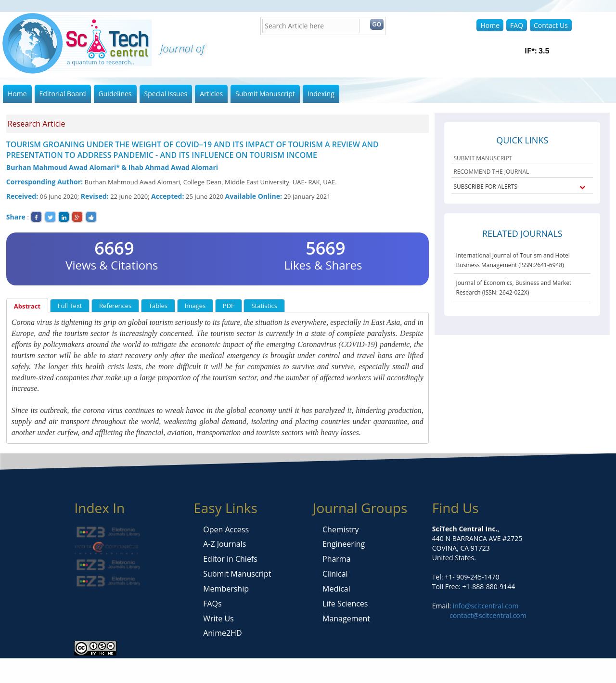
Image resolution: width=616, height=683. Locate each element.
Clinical (335, 574)
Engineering (344, 544)
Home (490, 25)
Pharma (337, 559)
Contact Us (551, 25)
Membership (226, 589)
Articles (211, 94)
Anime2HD (222, 633)
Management (346, 619)
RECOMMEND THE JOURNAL (491, 172)
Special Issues (166, 94)
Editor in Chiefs (230, 559)
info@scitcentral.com (485, 606)
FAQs (212, 604)
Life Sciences (345, 604)
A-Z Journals (225, 544)
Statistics (264, 306)
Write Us (218, 619)
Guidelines (115, 94)
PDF (229, 306)
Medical (336, 589)
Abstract (27, 306)
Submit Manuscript (265, 94)
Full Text (70, 306)
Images (195, 306)
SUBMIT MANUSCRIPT (483, 158)
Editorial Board (63, 94)
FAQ (517, 25)
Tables (158, 306)
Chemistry (341, 529)
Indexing (321, 94)
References (115, 306)
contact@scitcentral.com (488, 615)
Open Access (226, 529)
